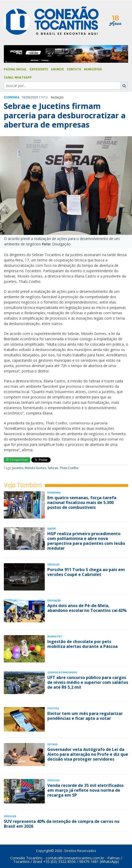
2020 (34, 97)
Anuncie (57, 69)
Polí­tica (53, 708)
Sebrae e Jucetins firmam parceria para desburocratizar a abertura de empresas (65, 115)
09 (28, 97)
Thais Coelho (69, 468)
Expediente (39, 69)
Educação (54, 601)
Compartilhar (17, 460)
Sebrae (53, 468)
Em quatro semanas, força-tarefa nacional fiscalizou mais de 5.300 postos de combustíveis (82, 502)
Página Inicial (15, 69)
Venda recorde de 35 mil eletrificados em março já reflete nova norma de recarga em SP (85, 790)
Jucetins (18, 468)
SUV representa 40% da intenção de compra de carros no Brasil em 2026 (62, 824)
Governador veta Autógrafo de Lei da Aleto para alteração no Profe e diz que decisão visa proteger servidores (88, 754)
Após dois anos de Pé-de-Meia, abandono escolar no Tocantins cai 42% (87, 608)
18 (23, 97)
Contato (74, 69)
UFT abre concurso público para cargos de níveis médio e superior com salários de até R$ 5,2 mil (88, 682)
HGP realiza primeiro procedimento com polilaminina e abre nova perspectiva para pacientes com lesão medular (86, 541)
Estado (52, 744)
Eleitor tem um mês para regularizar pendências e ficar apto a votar (85, 716)
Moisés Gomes (36, 468)
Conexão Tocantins (26, 858)
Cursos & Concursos (62, 672)
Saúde (52, 529)
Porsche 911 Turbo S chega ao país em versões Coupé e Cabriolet (86, 572)
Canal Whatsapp (18, 78)
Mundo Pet (55, 637)
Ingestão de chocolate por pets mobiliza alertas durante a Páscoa (82, 644)
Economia (12, 97)
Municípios (93, 69)
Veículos (53, 565)
